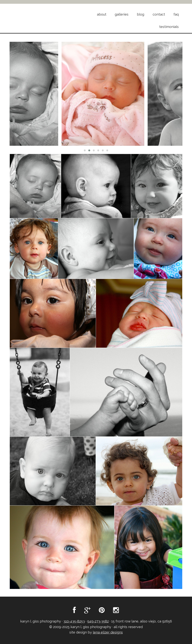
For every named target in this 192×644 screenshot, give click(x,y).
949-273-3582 (98, 621)
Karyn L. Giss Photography (40, 13)
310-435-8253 (74, 621)
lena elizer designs (108, 632)
